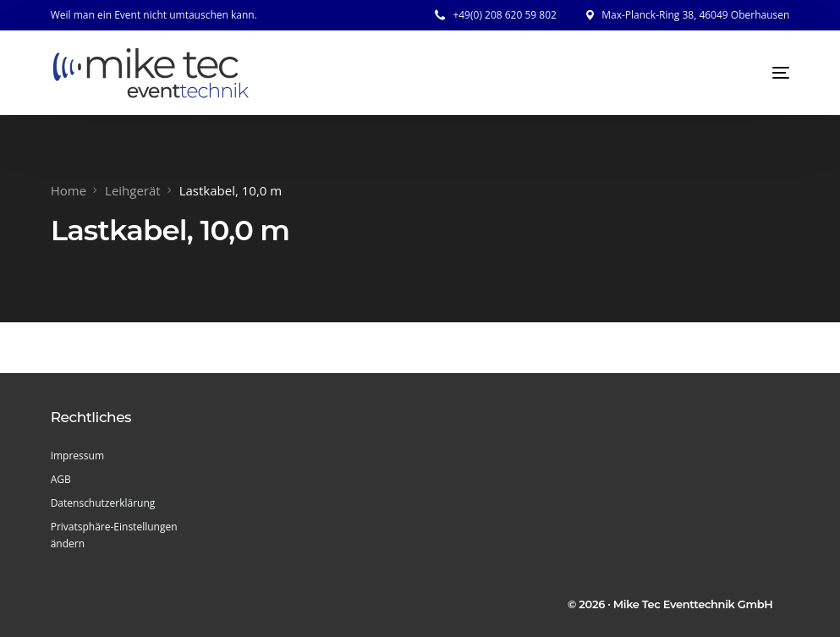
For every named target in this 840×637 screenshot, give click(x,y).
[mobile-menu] (764, 73)
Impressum (77, 456)
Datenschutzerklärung (103, 503)
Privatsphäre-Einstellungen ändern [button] (114, 535)
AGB (61, 479)
